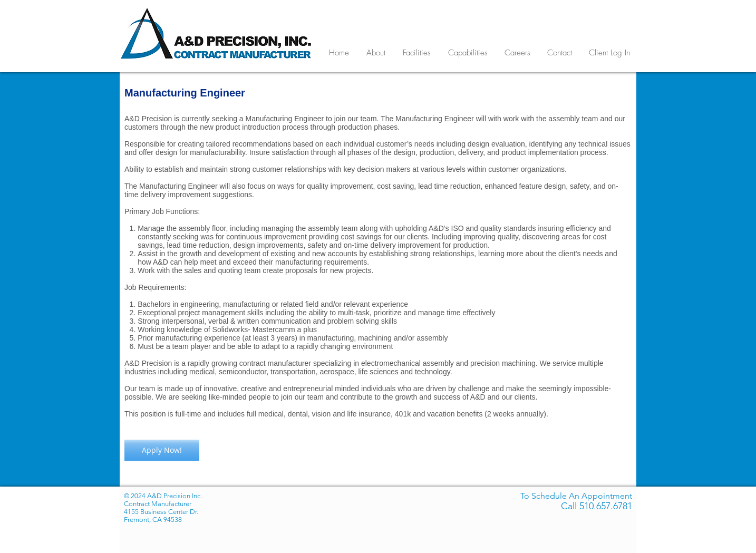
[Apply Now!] (162, 450)
